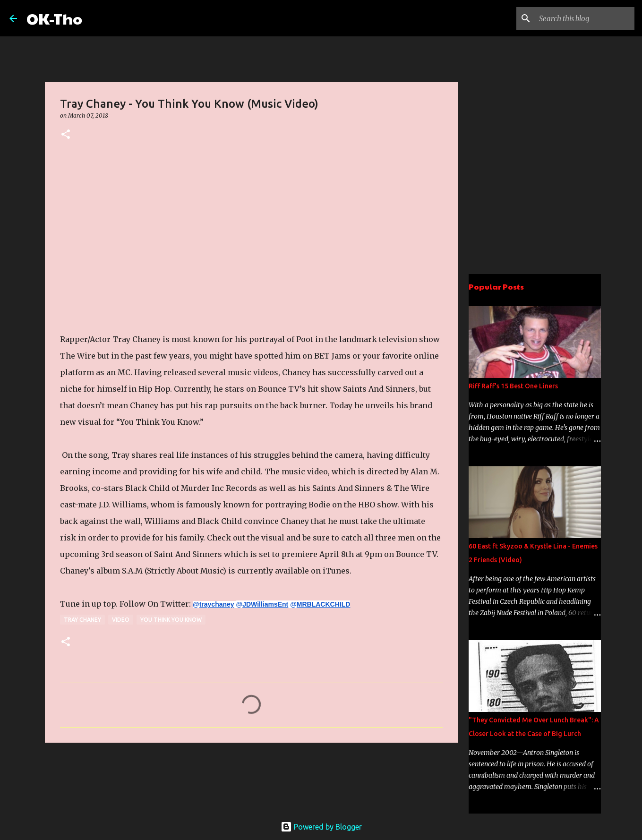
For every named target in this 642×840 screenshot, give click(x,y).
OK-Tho (54, 18)
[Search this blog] (585, 18)
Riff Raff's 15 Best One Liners (513, 386)
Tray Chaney (82, 620)
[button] (66, 135)
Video (121, 620)
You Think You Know (171, 620)
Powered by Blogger (321, 827)
